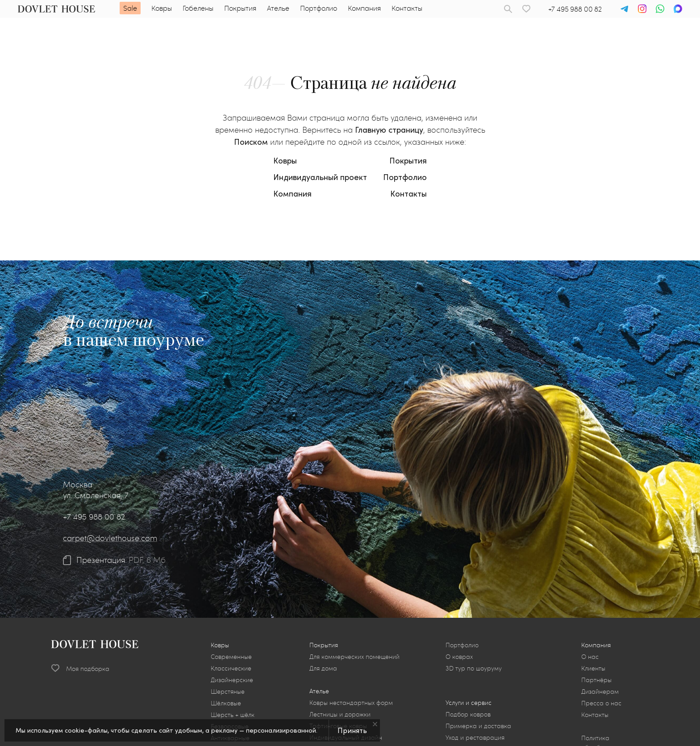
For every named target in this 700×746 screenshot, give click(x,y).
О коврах (459, 656)
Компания (364, 8)
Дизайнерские (232, 680)
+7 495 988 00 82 (575, 9)
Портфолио (319, 8)
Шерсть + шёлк (233, 715)
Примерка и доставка (478, 726)
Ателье (278, 8)
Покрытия (240, 8)
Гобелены (198, 8)
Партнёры (596, 680)
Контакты (407, 8)
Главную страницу (389, 130)
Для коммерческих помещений (354, 656)
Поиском (251, 142)
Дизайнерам (600, 691)
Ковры (162, 8)
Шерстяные (228, 691)
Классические (231, 668)
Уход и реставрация (475, 737)
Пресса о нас (601, 703)
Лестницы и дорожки (340, 714)
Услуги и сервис (469, 702)
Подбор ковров (468, 714)
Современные (231, 656)
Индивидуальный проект (320, 177)
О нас (590, 656)
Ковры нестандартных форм (351, 702)
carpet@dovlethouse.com (110, 538)
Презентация (101, 560)
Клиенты (593, 668)
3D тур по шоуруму (474, 668)
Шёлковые (226, 703)
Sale (130, 8)
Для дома (323, 668)
